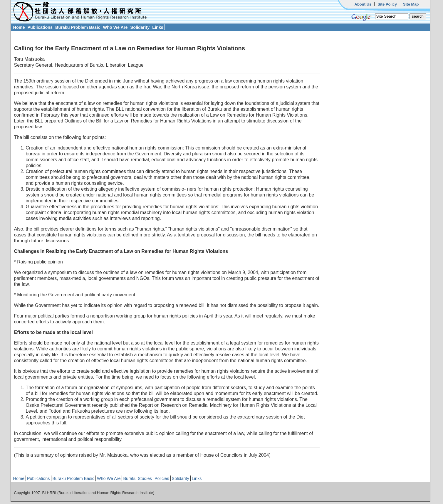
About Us (363, 4)
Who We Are (115, 27)
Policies (162, 478)
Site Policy (387, 4)
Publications (40, 27)
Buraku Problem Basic (78, 27)
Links (158, 27)
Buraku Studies (137, 478)
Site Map (411, 4)
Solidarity (140, 27)
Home (19, 27)
